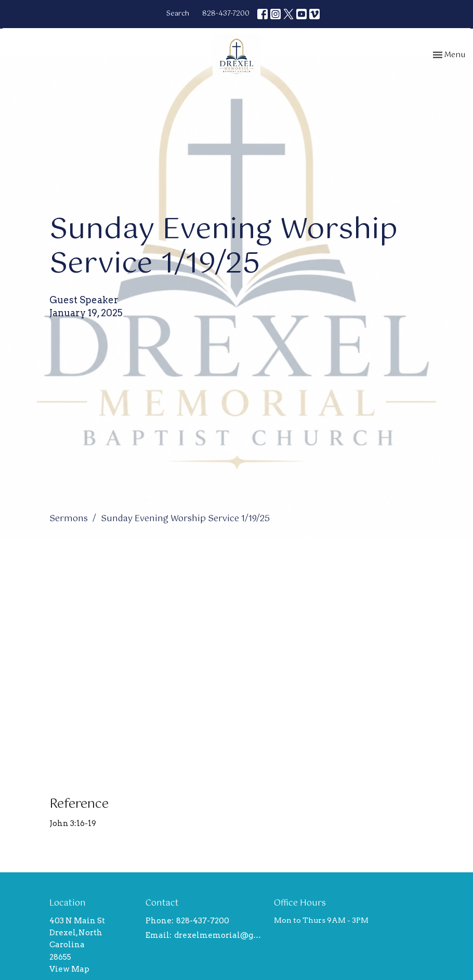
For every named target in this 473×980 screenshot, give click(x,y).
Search (178, 14)
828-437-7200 (226, 14)
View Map (69, 969)
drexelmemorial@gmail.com (219, 935)
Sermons (69, 519)
